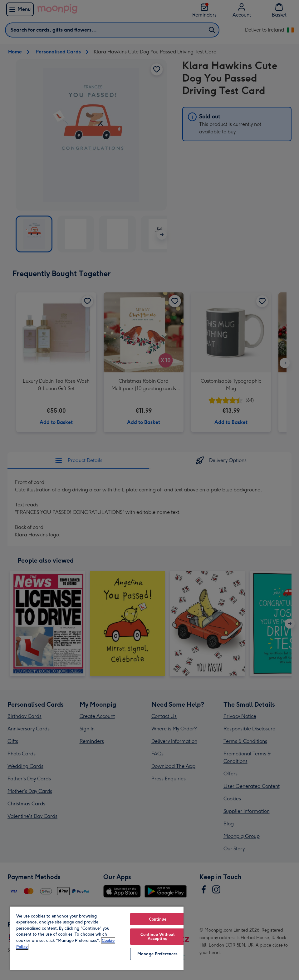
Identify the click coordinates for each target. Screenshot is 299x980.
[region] (97, 938)
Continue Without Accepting (158, 937)
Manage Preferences (157, 954)
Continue (158, 919)
